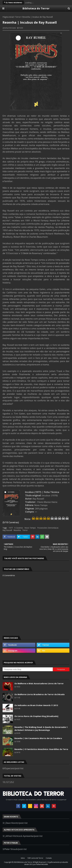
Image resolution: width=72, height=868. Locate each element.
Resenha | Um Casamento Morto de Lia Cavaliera (38, 738)
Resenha (17, 530)
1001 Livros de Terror (35, 858)
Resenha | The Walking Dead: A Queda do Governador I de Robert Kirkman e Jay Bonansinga (41, 729)
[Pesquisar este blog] (28, 669)
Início (23, 858)
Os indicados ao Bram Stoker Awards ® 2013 (36, 705)
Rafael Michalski (10, 28)
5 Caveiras (19, 528)
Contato (49, 858)
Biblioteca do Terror (36, 8)
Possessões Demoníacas (48, 528)
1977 (11, 528)
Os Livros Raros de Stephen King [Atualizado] (36, 716)
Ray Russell (7, 530)
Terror (18, 17)
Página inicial (8, 17)
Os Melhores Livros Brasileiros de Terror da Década (39, 694)
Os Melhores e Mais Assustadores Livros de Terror (39, 683)
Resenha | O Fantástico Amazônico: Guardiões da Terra (41, 749)
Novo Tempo (30, 528)
